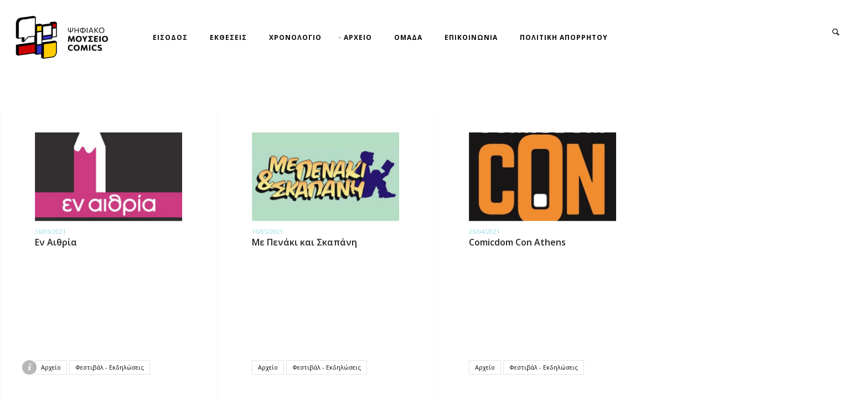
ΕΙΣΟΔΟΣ (170, 37)
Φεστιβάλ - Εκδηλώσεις (110, 367)
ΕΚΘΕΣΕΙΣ (228, 37)
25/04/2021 (484, 231)
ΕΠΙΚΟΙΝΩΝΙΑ (471, 37)
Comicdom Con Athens (517, 242)
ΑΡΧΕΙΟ (358, 37)
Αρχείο (51, 367)
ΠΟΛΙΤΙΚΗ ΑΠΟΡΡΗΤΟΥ (564, 37)
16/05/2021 (50, 231)
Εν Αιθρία (56, 242)
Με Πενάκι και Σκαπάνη (304, 242)
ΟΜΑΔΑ (408, 37)
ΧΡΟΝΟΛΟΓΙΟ (295, 37)
